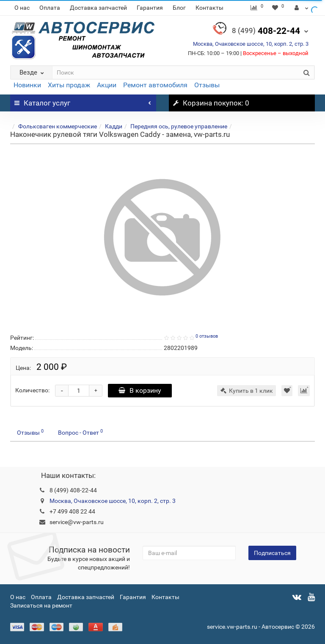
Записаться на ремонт (41, 605)
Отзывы (207, 85)
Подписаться (272, 553)
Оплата (50, 8)
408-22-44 (266, 31)
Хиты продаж (69, 85)
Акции (107, 85)
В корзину (140, 390)
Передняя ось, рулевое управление (179, 126)
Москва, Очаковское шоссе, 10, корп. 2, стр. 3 (251, 44)
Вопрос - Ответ (80, 432)
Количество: (32, 390)
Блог (179, 8)
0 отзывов (207, 336)
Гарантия (150, 8)
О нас (22, 8)
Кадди (114, 126)
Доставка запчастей (98, 8)
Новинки (27, 85)
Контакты (209, 8)
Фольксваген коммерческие (58, 126)
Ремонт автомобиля (155, 85)
